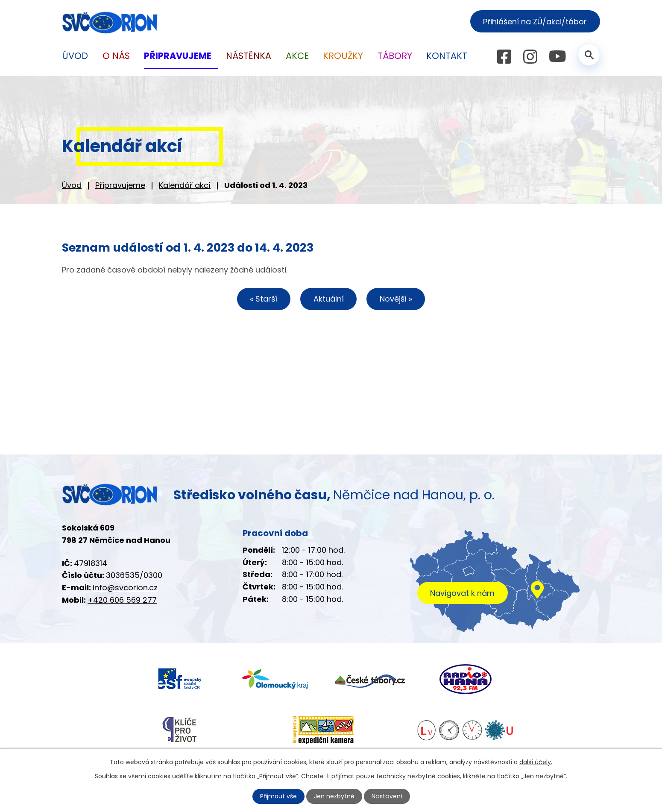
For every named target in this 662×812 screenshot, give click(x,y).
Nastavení (387, 796)
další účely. (536, 762)
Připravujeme (120, 185)
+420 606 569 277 (122, 600)
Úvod (72, 185)
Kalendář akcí (185, 185)
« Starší (264, 299)
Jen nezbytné (335, 796)
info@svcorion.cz (125, 588)
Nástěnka (249, 56)
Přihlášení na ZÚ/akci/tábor (535, 22)
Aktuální (329, 299)
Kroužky (343, 56)
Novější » (396, 299)
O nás (116, 56)
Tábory (395, 56)
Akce (297, 56)
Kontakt (447, 56)
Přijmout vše (279, 796)
